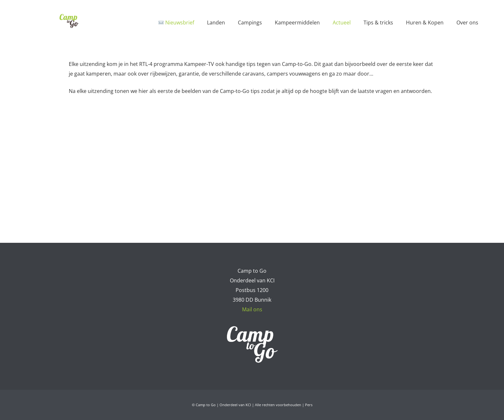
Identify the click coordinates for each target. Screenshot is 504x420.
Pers (309, 405)
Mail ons (252, 309)
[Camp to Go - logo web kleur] (69, 21)
